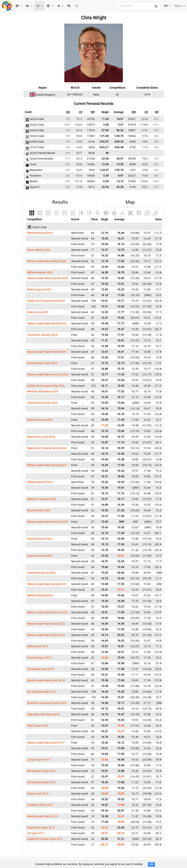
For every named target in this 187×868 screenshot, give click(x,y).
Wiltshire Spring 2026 (40, 233)
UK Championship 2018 (41, 692)
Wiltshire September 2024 (43, 391)
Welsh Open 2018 (38, 726)
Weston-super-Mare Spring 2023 (47, 584)
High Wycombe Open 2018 (43, 714)
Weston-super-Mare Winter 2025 (47, 352)
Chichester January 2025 (42, 335)
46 (107, 153)
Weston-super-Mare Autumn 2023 (48, 522)
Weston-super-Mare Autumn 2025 (48, 278)
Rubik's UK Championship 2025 (46, 301)
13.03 (120, 164)
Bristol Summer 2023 (40, 539)
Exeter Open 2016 (38, 794)
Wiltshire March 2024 (40, 482)
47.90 (105, 130)
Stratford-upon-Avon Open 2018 (47, 703)
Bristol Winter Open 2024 (42, 363)
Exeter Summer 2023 (40, 556)
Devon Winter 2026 (39, 250)
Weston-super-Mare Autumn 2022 (48, 612)
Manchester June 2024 (41, 437)
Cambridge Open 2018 (41, 669)
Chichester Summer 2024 (42, 403)
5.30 (106, 176)
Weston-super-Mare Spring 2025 (47, 323)
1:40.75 (119, 136)
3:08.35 (119, 142)
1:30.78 (119, 170)
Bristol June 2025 (38, 312)
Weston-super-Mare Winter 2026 (47, 261)
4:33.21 (104, 147)
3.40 (106, 125)
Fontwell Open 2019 (39, 658)
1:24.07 (104, 170)
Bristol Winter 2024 (39, 510)
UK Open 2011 (36, 833)
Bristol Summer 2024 (40, 420)
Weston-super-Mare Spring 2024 (47, 465)
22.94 (105, 187)
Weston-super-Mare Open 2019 (46, 635)
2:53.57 (104, 142)
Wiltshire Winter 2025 (40, 272)
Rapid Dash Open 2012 (41, 828)
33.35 (120, 187)
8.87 (121, 176)
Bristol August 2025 (39, 289)
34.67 (120, 159)
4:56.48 (119, 147)
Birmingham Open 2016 (41, 771)
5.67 (121, 125)
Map (130, 202)
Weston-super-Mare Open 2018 (46, 680)
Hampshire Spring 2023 (41, 573)
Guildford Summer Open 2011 (45, 839)
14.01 (120, 119)
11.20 (105, 119)
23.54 (105, 159)
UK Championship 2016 (41, 782)
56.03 (120, 130)
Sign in (180, 6)
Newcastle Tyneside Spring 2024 (47, 448)
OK (151, 864)
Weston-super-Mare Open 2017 (46, 743)
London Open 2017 (39, 760)
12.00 (105, 164)
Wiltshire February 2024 (41, 499)
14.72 (120, 181)
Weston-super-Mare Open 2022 (46, 624)
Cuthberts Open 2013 (40, 805)
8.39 (106, 181)
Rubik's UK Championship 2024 (46, 386)
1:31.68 (104, 136)
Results (60, 202)
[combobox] (138, 6)
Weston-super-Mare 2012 (42, 816)
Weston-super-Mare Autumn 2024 (48, 374)
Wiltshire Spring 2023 (40, 595)
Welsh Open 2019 (38, 646)
